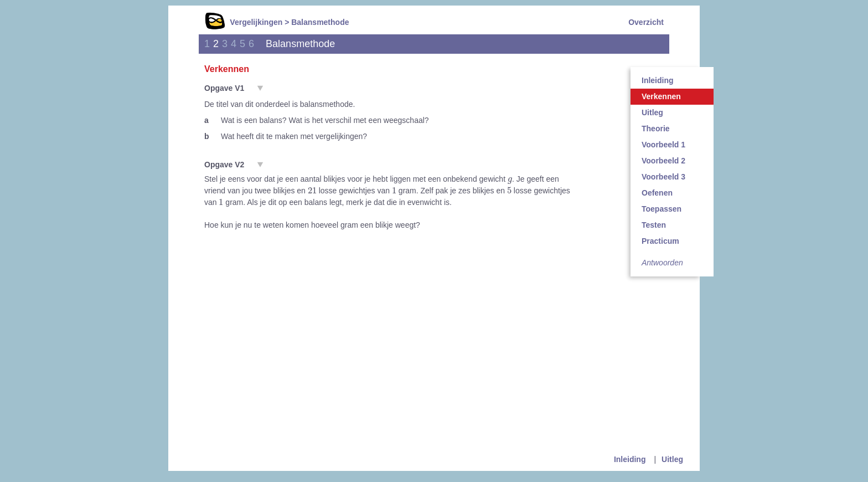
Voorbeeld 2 (663, 161)
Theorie (656, 129)
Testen (654, 225)
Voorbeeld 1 (663, 145)
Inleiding (658, 80)
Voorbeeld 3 (663, 177)
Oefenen (657, 193)
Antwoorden (662, 263)
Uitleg (652, 112)
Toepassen (662, 209)
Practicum (660, 241)
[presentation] (510, 180)
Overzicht (646, 22)
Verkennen (661, 96)
